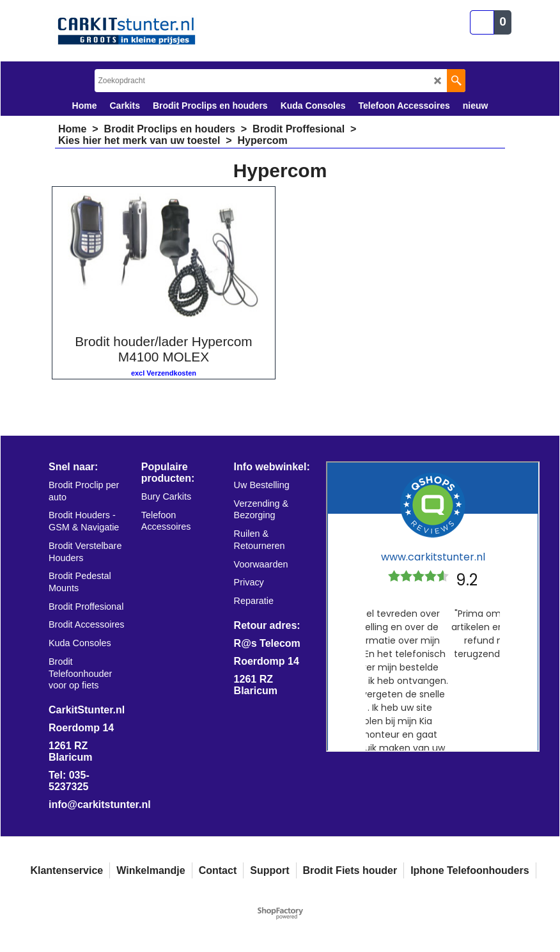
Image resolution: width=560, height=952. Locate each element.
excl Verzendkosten (164, 373)
